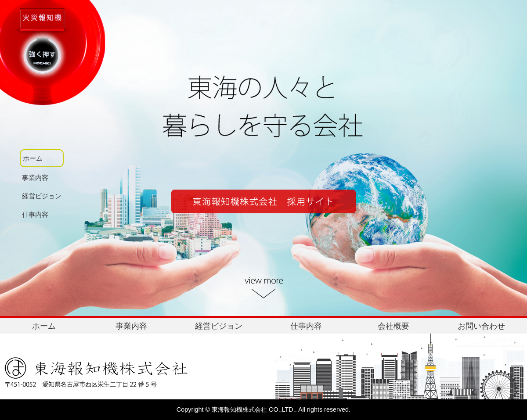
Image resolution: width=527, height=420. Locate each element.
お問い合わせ (481, 326)
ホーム (44, 326)
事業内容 (131, 326)
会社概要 (393, 326)
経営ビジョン (219, 326)
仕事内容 (306, 326)
